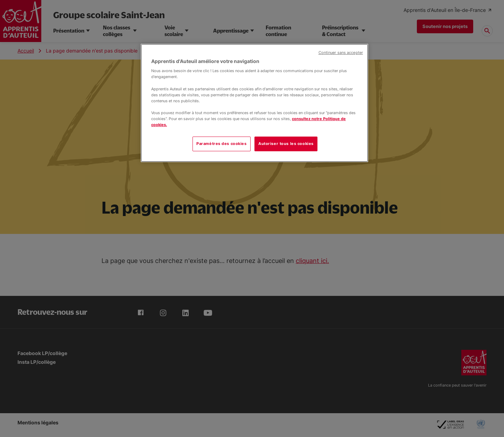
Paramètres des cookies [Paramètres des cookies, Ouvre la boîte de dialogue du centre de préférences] (222, 144)
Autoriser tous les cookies (286, 144)
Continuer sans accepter (341, 53)
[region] (254, 103)
